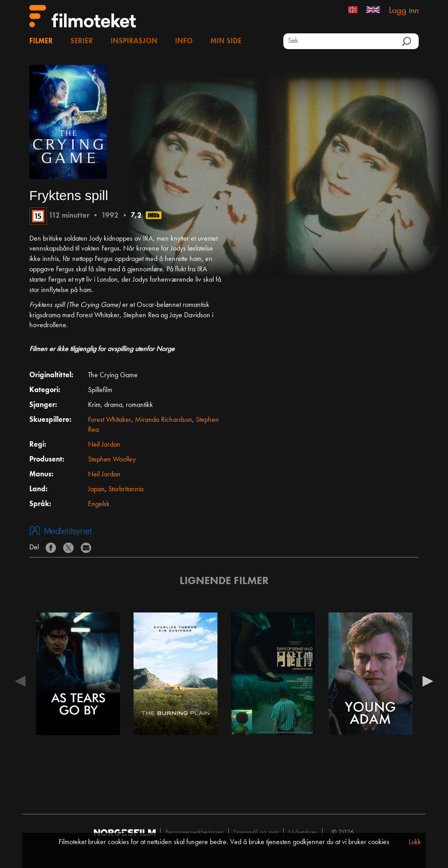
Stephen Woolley (112, 460)
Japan (96, 489)
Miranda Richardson (164, 420)
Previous (20, 681)
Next (428, 681)
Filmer (41, 41)
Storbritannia (126, 489)
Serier (82, 41)
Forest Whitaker (110, 420)
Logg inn (404, 11)
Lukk (415, 842)
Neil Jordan (104, 445)
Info (184, 41)
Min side (226, 41)
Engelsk (99, 504)
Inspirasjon (134, 41)
